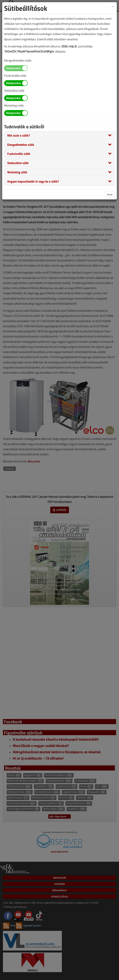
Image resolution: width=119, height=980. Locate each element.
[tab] (59, 135)
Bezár (110, 194)
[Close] (113, 6)
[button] (19, 135)
